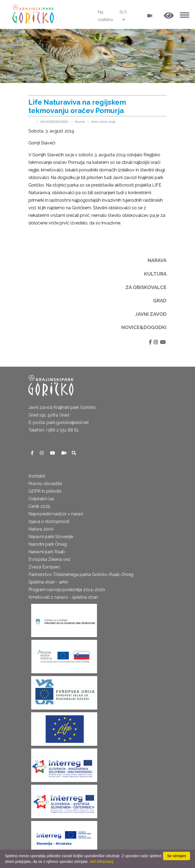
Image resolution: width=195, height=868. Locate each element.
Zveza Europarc (44, 567)
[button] (169, 16)
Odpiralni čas (41, 499)
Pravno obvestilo (45, 484)
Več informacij (101, 862)
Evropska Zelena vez (49, 559)
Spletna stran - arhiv (48, 582)
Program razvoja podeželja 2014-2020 (67, 590)
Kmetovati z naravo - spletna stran (63, 597)
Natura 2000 (41, 529)
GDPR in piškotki (45, 491)
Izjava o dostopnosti (49, 521)
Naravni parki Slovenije (51, 537)
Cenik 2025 (39, 506)
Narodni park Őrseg (48, 544)
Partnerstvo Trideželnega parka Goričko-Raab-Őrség (81, 574)
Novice (80, 122)
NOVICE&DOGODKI (54, 122)
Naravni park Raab (47, 552)
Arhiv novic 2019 (103, 122)
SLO (123, 12)
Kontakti (37, 476)
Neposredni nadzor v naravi (56, 514)
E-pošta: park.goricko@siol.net (59, 423)
